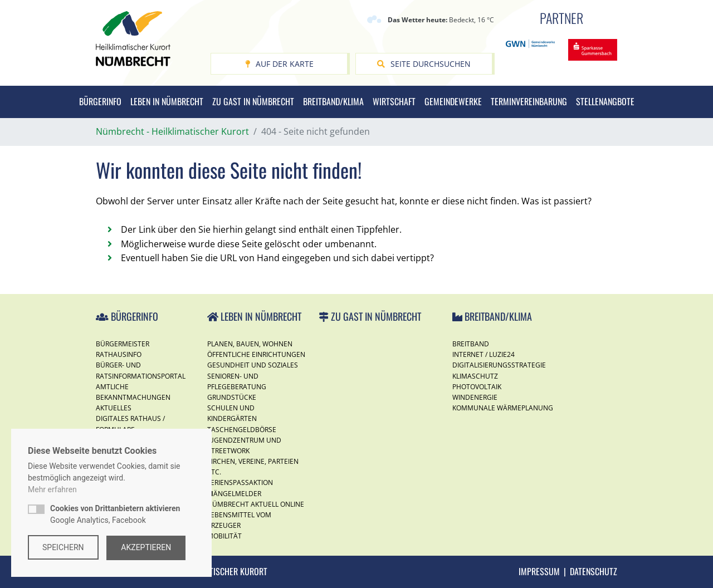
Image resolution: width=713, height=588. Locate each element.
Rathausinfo (119, 354)
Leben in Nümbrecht (167, 101)
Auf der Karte (279, 64)
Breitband (471, 344)
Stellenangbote (605, 101)
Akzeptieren (147, 547)
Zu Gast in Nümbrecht (253, 101)
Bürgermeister (123, 344)
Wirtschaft (394, 101)
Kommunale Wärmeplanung (503, 408)
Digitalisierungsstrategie (499, 365)
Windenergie (475, 397)
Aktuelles (114, 408)
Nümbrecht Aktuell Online (256, 504)
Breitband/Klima (333, 101)
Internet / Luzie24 (484, 354)
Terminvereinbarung (529, 101)
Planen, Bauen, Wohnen (250, 344)
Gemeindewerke (453, 101)
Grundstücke (232, 397)
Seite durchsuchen (424, 64)
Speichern (63, 547)
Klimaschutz (475, 376)
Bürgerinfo (100, 101)
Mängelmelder (234, 494)
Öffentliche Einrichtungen (256, 354)
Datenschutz (594, 571)
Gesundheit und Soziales (253, 365)
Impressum (539, 571)
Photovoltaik (477, 387)
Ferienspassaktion (240, 482)
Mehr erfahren (52, 490)
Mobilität (224, 536)
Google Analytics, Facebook (115, 515)
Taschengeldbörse (242, 430)
